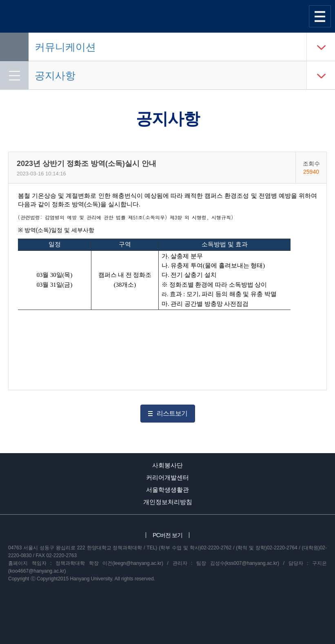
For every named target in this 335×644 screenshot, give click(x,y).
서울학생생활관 (167, 490)
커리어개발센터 (167, 477)
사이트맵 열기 (320, 16)
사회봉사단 (167, 465)
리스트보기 (172, 413)
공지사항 (55, 75)
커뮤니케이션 (65, 47)
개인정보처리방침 (168, 502)
